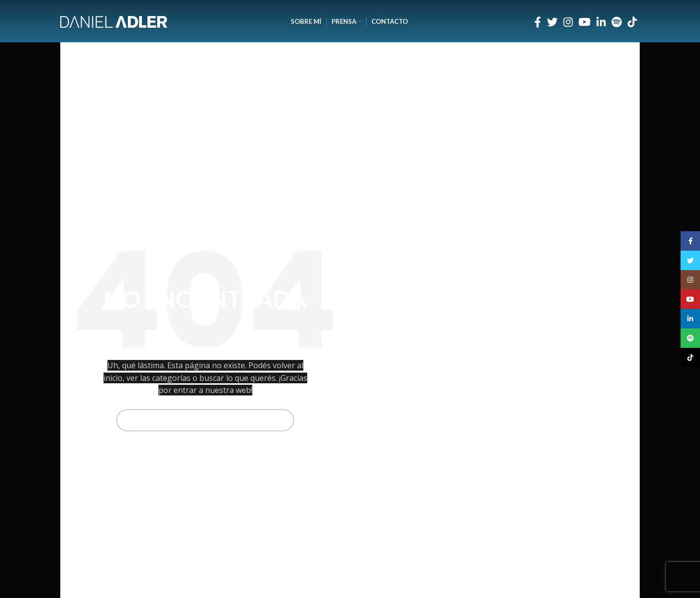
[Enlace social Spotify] (617, 22)
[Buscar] (205, 420)
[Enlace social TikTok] (632, 22)
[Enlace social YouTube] (585, 22)
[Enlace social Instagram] (568, 22)
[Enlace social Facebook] (538, 22)
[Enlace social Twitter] (552, 22)
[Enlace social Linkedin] (601, 22)
